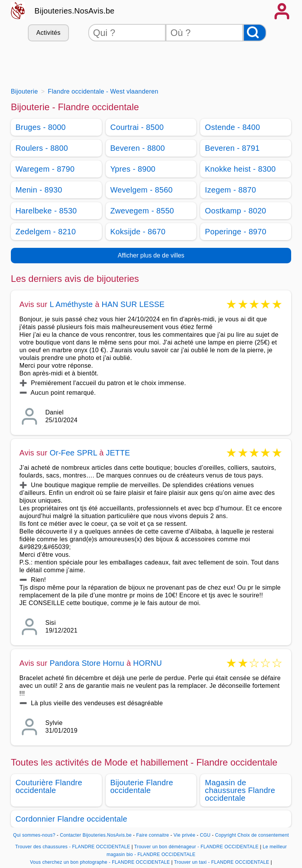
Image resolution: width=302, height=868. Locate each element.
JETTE (118, 453)
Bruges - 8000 (41, 127)
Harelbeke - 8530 (46, 211)
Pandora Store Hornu (87, 663)
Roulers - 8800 (42, 148)
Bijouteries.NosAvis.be (75, 11)
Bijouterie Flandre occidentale (142, 786)
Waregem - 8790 (45, 169)
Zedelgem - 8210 (46, 232)
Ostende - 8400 (232, 127)
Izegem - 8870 (230, 190)
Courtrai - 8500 (137, 127)
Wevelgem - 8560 (142, 190)
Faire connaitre (153, 835)
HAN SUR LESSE (133, 304)
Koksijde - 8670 (138, 232)
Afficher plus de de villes (151, 255)
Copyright (225, 835)
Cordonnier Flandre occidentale (71, 819)
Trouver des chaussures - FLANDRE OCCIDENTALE (73, 847)
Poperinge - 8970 (236, 232)
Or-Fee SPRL (73, 453)
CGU (205, 835)
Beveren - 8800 (138, 148)
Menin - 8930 (39, 190)
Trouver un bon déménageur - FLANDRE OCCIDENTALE (196, 847)
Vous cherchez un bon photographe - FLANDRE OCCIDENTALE (100, 862)
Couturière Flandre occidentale (49, 786)
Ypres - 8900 (133, 169)
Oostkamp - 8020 (235, 211)
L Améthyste (71, 304)
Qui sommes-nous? (34, 835)
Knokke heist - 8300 (240, 169)
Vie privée (184, 835)
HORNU (148, 663)
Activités (48, 33)
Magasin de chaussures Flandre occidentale (240, 790)
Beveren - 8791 (232, 148)
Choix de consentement (263, 835)
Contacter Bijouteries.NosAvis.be (96, 835)
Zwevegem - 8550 (142, 211)
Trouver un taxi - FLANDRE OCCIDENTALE (221, 862)
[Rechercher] (255, 33)
